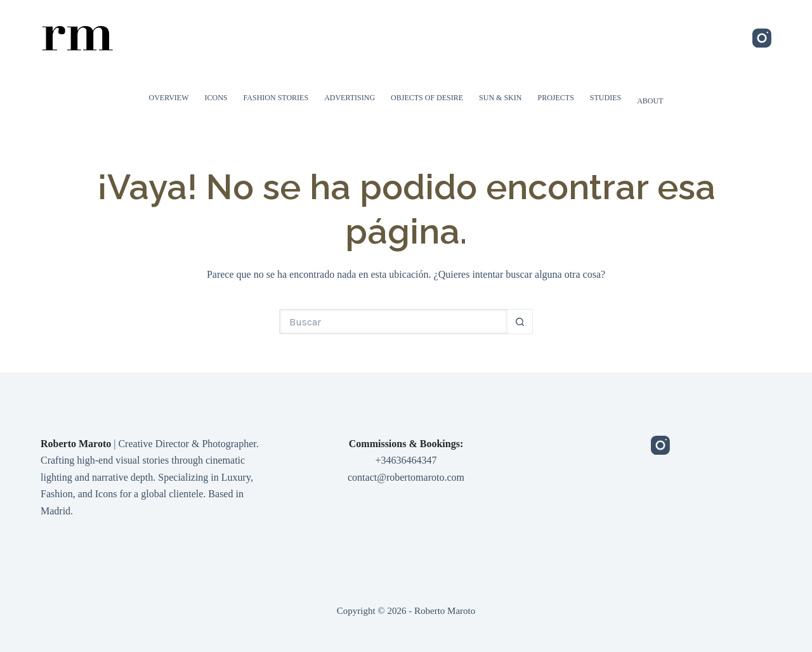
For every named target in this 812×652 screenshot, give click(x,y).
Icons (216, 98)
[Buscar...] (393, 322)
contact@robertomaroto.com (406, 477)
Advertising (350, 98)
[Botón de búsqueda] (520, 322)
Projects (555, 98)
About (650, 101)
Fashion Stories (276, 98)
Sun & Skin (500, 98)
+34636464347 (406, 460)
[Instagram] (762, 38)
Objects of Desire (427, 98)
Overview (169, 98)
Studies (606, 98)
